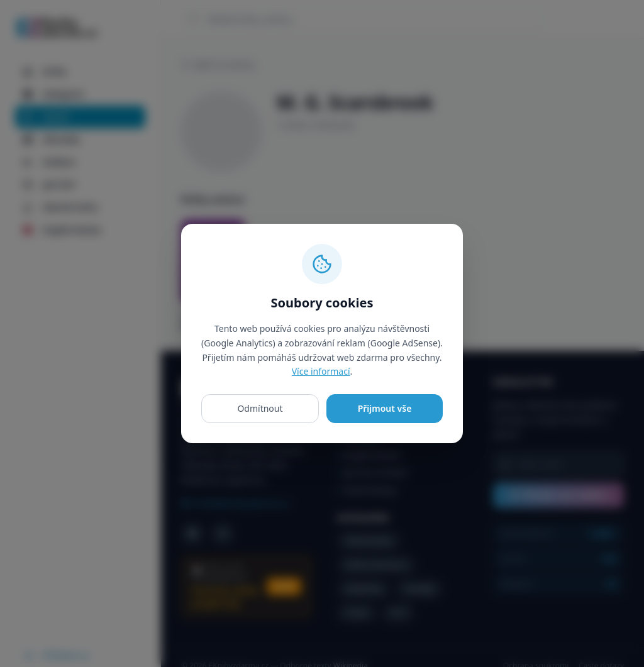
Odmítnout (260, 408)
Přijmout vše (385, 408)
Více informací (321, 371)
